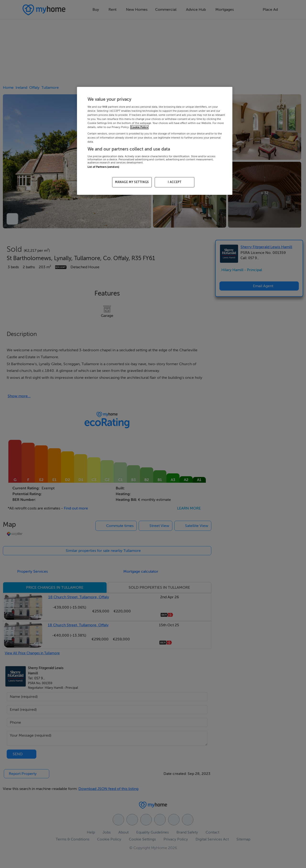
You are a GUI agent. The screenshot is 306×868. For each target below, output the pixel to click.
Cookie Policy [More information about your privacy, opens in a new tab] (139, 127)
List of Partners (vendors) (103, 167)
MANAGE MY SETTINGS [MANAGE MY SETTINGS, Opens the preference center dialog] (132, 182)
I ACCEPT (175, 182)
